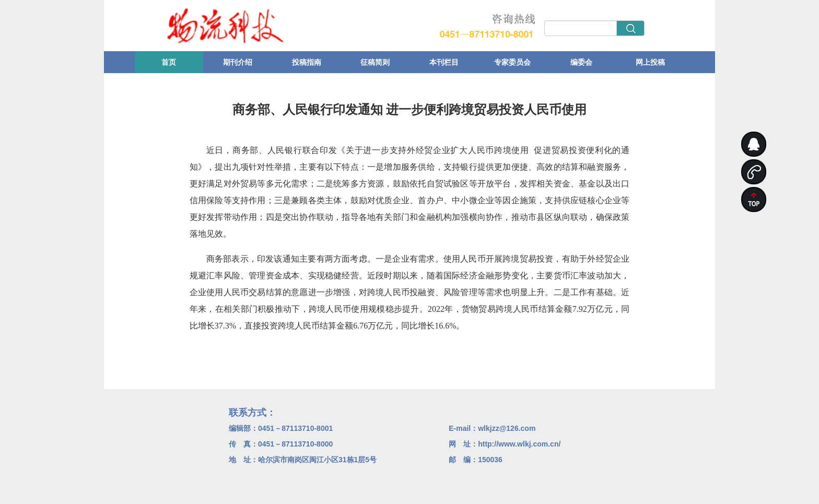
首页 (169, 62)
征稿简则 (375, 62)
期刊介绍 (238, 62)
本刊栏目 (444, 62)
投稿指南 (307, 62)
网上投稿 (650, 62)
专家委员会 (512, 62)
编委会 (581, 62)
